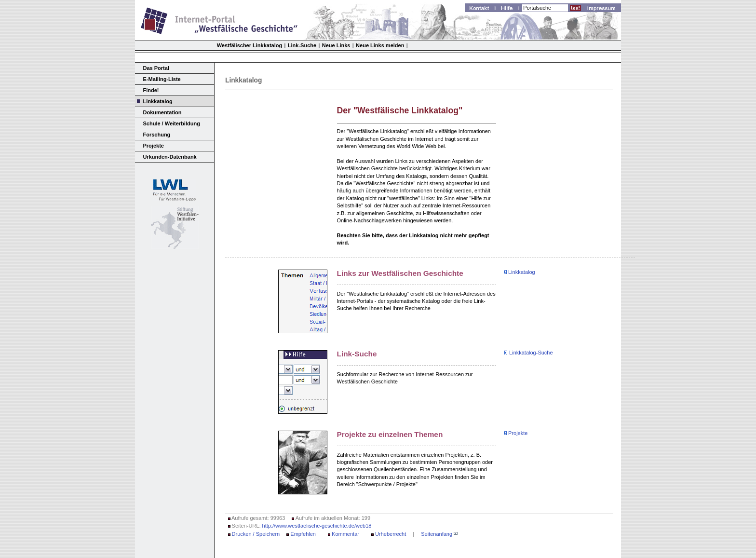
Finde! (151, 90)
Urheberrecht (391, 534)
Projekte (154, 146)
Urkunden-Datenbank (170, 157)
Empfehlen (303, 534)
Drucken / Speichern (256, 534)
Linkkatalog (158, 101)
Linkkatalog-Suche (531, 353)
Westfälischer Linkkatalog (250, 45)
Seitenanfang (437, 534)
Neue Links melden (380, 45)
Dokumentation (162, 112)
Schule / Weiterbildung (172, 123)
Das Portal (156, 68)
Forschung (157, 135)
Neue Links (336, 45)
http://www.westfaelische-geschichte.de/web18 (317, 526)
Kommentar (345, 534)
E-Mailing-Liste (162, 79)
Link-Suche (302, 45)
